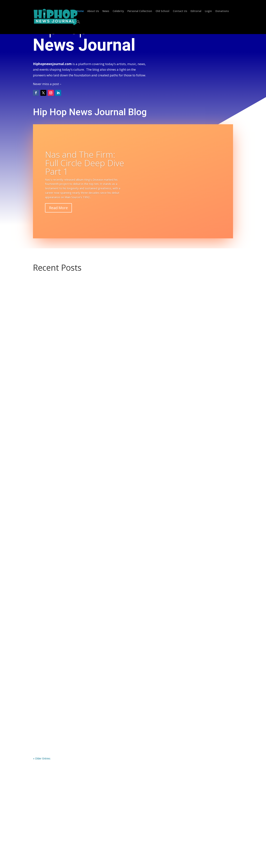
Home (80, 11)
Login (208, 11)
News (106, 11)
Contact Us (180, 11)
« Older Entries (42, 758)
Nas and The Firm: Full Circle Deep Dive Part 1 (85, 163)
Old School (162, 11)
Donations (222, 11)
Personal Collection (140, 11)
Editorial (196, 11)
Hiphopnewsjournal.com (52, 64)
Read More (58, 208)
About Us (93, 11)
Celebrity (118, 11)
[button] (78, 26)
